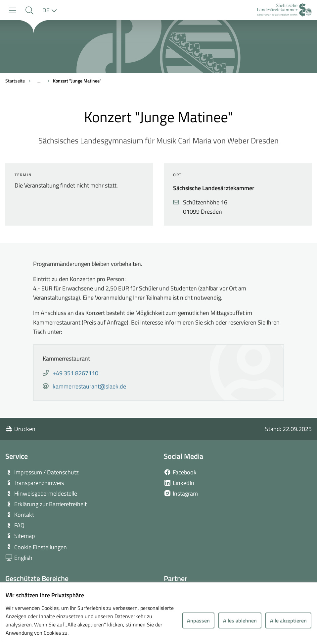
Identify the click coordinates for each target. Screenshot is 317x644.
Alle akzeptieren (288, 620)
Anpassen (198, 620)
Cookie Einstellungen (41, 547)
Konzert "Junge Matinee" (77, 81)
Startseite (15, 81)
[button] (29, 10)
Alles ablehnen (240, 620)
